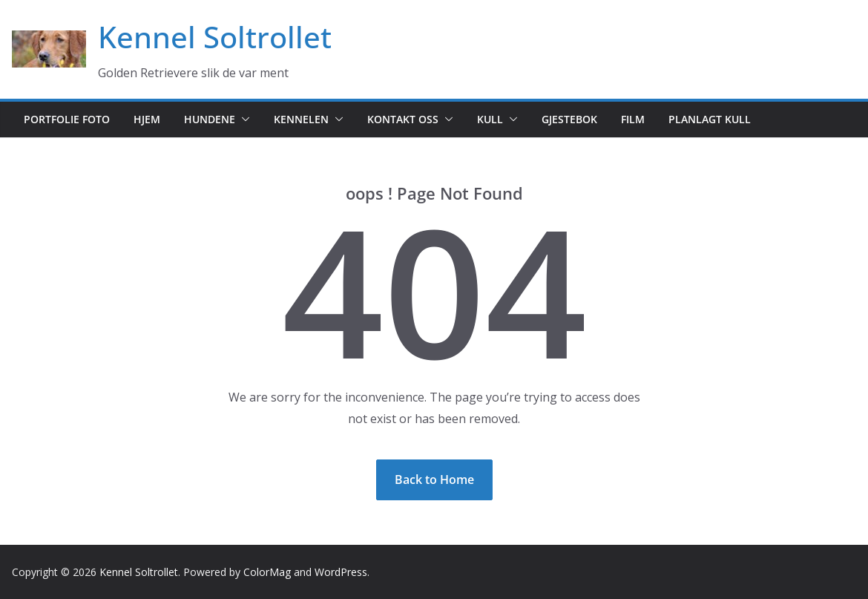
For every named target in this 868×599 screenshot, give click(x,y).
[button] (243, 120)
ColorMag (267, 572)
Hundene (210, 119)
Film (633, 119)
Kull (490, 119)
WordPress (341, 572)
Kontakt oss (403, 119)
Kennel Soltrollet (215, 37)
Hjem (147, 119)
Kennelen (301, 119)
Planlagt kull (710, 119)
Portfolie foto (67, 119)
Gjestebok (569, 119)
